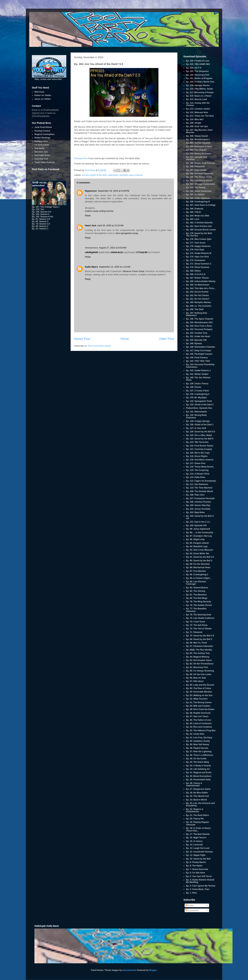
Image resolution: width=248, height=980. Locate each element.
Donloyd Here (81, 158)
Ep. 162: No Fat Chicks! (197, 295)
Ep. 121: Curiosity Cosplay (199, 449)
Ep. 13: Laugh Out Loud (198, 848)
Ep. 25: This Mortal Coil (197, 796)
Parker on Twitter (43, 95)
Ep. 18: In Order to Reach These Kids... (198, 829)
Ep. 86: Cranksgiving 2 (197, 575)
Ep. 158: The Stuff (195, 309)
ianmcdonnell (129, 970)
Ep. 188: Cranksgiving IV (198, 202)
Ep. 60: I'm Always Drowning (200, 671)
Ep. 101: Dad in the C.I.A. (198, 522)
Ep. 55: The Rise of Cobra (198, 688)
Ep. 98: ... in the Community (200, 533)
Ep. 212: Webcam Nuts (197, 112)
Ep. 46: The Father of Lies (199, 720)
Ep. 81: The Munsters (196, 595)
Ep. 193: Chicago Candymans (200, 184)
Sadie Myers (91, 267)
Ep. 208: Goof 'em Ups (197, 126)
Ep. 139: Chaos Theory (197, 384)
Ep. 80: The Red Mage (197, 598)
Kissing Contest (42, 131)
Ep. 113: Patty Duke (196, 477)
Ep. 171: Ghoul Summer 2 (198, 264)
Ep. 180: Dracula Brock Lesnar (201, 230)
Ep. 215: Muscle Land (197, 99)
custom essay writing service (99, 211)
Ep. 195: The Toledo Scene (199, 177)
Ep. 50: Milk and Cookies (198, 706)
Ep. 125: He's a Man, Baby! (199, 435)
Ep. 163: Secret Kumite (197, 292)
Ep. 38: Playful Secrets (197, 748)
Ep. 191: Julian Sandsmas (199, 191)
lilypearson (91, 191)
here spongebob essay (127, 233)
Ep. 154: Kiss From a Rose (199, 326)
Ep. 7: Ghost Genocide (197, 869)
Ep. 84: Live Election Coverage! (196, 583)
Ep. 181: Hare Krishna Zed (199, 226)
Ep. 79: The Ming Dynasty (198, 602)
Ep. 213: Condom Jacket (198, 109)
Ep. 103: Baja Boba (195, 512)
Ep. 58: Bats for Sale (196, 678)
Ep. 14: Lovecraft (194, 845)
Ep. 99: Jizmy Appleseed (198, 529)
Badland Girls (41, 141)
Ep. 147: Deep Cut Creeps (199, 351)
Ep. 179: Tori (38, 209)
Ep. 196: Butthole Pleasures (200, 174)
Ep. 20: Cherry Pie (195, 819)
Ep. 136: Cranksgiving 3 (198, 394)
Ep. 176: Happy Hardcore (198, 246)
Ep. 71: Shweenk (194, 632)
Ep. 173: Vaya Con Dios (197, 257)
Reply (88, 215)
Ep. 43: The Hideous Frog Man (201, 731)
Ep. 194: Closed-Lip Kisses (199, 181)
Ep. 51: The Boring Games (199, 702)
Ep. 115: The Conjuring (197, 470)
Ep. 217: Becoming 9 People (200, 92)
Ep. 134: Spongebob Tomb (199, 401)
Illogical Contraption (44, 134)
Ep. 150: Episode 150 (196, 340)
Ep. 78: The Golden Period (199, 605)
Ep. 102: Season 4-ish (42, 217)
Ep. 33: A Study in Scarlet (198, 766)
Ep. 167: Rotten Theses (197, 278)
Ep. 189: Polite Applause (198, 198)
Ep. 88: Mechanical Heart (198, 567)
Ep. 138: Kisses (194, 387)
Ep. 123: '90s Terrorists (197, 442)
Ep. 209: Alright (194, 123)
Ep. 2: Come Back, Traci (198, 889)
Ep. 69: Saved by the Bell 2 (199, 639)
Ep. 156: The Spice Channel (200, 319)
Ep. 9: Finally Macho (196, 862)
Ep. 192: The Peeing (196, 187)
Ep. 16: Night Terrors (196, 838)
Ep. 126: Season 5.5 (42, 212)
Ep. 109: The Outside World (199, 491)
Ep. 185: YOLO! (193, 212)
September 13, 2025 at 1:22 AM (115, 267)
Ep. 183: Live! (193, 219)
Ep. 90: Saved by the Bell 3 (199, 561)
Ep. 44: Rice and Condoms (199, 727)
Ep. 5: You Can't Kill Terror (199, 876)
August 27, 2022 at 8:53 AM (113, 248)
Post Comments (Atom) (99, 346)
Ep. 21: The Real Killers (197, 815)
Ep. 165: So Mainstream (198, 285)
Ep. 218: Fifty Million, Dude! (200, 89)
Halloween (113, 175)
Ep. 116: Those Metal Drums (200, 467)
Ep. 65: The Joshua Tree (198, 653)
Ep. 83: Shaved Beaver (197, 588)
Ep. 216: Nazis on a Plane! (199, 96)
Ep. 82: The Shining (196, 591)
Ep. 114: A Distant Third (198, 474)
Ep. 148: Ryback (194, 343)
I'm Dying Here (42, 145)
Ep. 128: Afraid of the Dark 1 (200, 425)
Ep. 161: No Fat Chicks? (198, 299)
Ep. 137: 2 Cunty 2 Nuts (197, 391)
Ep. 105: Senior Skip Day (198, 505)
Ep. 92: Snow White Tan (198, 554)
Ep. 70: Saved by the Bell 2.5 (200, 636)
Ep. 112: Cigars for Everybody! (201, 481)
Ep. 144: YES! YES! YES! (198, 361)
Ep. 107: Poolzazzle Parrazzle (200, 498)
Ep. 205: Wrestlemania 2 (198, 139)
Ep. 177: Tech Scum (196, 243)
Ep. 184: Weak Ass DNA (198, 216)
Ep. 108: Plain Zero (195, 495)
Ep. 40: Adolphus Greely (198, 741)
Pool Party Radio (48, 173)
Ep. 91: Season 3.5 (41, 219)
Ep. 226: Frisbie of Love (198, 61)
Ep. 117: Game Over (196, 463)
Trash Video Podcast (45, 162)
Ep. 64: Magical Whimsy (198, 657)
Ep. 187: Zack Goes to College (201, 205)
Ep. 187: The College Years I (46, 207)
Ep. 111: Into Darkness (197, 484)
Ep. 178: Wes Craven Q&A (199, 239)
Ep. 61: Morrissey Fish (197, 667)
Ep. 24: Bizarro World (196, 800)
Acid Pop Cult (41, 159)
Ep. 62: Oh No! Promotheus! (200, 664)
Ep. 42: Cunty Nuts (195, 734)
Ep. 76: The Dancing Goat (198, 615)
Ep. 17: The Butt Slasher (198, 834)
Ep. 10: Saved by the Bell (198, 859)
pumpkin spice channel (131, 175)
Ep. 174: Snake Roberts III (199, 253)
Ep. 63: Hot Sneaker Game (199, 660)
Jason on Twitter (43, 99)
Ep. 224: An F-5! (194, 68)
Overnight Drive (42, 155)
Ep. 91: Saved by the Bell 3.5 (200, 557)
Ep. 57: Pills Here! (195, 681)
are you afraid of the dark (94, 175)
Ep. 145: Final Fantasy (197, 358)
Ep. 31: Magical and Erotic (199, 773)
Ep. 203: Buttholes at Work (199, 147)
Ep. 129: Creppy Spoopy (198, 421)
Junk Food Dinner (43, 127)
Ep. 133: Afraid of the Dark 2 (200, 405)
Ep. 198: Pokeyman (195, 166)
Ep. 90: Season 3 (40, 221)
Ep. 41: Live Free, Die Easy (199, 738)
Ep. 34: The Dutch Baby (198, 762)
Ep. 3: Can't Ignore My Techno (201, 886)
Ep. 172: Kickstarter (196, 260)
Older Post (167, 339)
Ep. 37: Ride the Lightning (199, 752)
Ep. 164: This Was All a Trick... (201, 288)
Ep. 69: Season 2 (40, 226)
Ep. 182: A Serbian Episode (199, 223)
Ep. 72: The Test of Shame (199, 629)
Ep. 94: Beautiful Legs (197, 546)
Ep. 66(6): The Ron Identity (199, 650)
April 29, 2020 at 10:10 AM (110, 225)
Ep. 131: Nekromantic (197, 412)
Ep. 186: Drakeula (195, 209)
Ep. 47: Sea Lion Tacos (197, 716)
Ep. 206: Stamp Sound (197, 136)
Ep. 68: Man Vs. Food (196, 643)
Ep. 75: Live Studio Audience (200, 618)
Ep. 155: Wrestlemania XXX (199, 322)
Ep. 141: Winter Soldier (197, 374)
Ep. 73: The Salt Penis (197, 625)
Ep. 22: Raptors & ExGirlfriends (195, 810)
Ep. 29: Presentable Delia (198, 780)
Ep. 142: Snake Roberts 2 (198, 371)
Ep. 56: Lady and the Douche (200, 685)
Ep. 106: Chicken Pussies (198, 502)
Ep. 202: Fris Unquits (196, 150)
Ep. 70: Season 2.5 (41, 224)
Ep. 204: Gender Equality (198, 143)
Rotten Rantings (42, 138)
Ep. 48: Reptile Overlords (198, 713)
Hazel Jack (91, 225)
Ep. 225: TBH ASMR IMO (198, 64)
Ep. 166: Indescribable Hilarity (201, 281)
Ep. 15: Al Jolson (194, 841)
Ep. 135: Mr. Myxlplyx (196, 398)
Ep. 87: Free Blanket (196, 571)
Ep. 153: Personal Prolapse (199, 329)
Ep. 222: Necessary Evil (198, 75)
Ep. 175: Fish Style (195, 250)
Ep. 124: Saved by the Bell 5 (200, 439)
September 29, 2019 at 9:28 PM (113, 191)
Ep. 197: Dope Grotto (196, 170)
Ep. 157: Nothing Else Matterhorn (197, 314)
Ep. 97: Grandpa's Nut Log (199, 536)
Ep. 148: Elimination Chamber (201, 347)
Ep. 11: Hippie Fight (196, 855)
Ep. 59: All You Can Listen (199, 674)
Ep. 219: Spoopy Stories (198, 85)
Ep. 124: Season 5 (41, 214)
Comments (192, 910)
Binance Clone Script (134, 271)
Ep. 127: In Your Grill (196, 428)
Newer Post (82, 339)
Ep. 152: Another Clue (197, 333)
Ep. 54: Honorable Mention (199, 692)
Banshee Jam (41, 152)
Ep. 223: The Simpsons (197, 71)
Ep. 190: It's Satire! (195, 195)
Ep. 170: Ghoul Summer (198, 267)
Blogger (153, 970)
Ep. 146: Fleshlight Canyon (199, 354)
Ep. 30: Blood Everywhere (199, 776)
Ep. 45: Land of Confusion (199, 723)
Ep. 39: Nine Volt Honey (198, 744)
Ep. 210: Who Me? (195, 119)
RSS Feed (39, 92)
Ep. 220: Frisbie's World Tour (200, 82)
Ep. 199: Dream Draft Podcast (200, 163)
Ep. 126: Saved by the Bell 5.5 (201, 432)
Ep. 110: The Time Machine (199, 488)
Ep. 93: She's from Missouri (200, 550)
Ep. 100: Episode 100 (196, 525)
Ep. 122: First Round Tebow (200, 446)
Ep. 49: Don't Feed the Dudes (200, 709)
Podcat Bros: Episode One (199, 408)
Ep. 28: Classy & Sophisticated (194, 784)
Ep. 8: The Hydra (194, 866)
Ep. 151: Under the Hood (198, 336)
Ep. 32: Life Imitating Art (198, 769)
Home (125, 339)
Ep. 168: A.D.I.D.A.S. (196, 274)
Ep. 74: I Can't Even (196, 622)
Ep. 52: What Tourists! (197, 699)
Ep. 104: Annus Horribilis (198, 509)
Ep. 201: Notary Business (198, 154)
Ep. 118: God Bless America (200, 460)
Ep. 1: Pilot (191, 893)
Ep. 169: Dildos (193, 271)
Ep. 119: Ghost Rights (197, 456)
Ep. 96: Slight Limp (195, 539)
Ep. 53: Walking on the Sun (199, 695)
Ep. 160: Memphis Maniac (198, 302)
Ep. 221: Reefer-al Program (199, 78)
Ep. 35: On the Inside (196, 759)
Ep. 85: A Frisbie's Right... (199, 578)
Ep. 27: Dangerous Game (198, 789)
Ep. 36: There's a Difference (200, 755)
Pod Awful (39, 148)
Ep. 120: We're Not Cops (198, 453)
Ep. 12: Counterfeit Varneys (199, 852)
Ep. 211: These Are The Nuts (200, 116)
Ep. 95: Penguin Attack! (198, 543)
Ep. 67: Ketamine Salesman (199, 646)
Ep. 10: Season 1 (40, 229)
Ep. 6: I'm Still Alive (195, 873)
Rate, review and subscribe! (49, 78)
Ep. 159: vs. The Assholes (199, 306)
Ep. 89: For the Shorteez (198, 564)
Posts (189, 905)
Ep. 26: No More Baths (197, 793)
